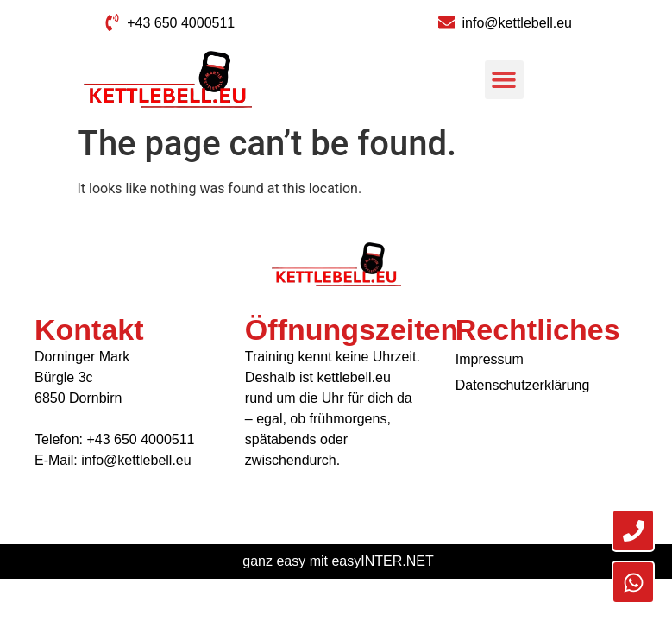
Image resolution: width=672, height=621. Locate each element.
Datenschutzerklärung (523, 385)
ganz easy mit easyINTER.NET (338, 561)
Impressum (490, 359)
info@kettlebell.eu (136, 460)
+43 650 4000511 (140, 439)
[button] (504, 80)
